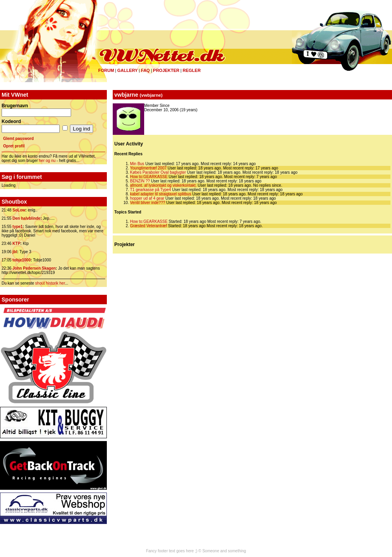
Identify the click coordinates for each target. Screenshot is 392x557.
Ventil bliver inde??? (148, 203)
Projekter (166, 70)
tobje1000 (22, 260)
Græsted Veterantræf (148, 226)
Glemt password (18, 139)
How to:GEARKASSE (149, 177)
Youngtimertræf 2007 (148, 168)
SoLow (19, 210)
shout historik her (50, 283)
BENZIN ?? (140, 181)
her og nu (47, 161)
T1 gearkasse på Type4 (150, 190)
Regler (192, 70)
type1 (18, 227)
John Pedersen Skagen (34, 268)
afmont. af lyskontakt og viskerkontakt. (163, 185)
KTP (16, 244)
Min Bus (137, 164)
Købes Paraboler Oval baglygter (158, 172)
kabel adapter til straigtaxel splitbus (161, 194)
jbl (15, 252)
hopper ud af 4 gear (147, 198)
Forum (106, 70)
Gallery (127, 70)
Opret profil (14, 146)
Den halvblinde (27, 218)
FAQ (146, 70)
